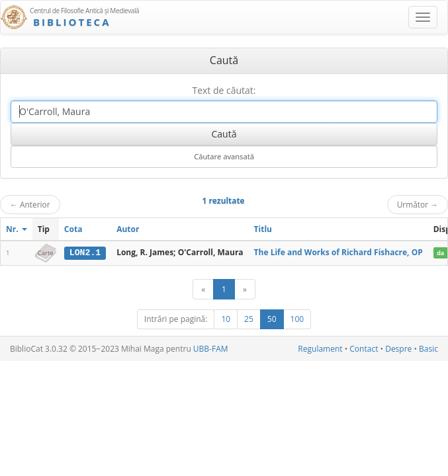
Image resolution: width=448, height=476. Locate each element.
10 (226, 319)
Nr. (17, 229)
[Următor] (245, 289)
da (440, 253)
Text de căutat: (224, 90)
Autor (128, 229)
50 (272, 319)
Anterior (30, 204)
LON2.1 (85, 253)
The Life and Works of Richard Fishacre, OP (338, 252)
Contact (364, 349)
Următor (418, 204)
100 (297, 319)
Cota (73, 229)
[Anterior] (203, 289)
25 (249, 319)
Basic (428, 349)
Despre (398, 349)
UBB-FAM (211, 349)
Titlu (263, 229)
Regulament (320, 349)
